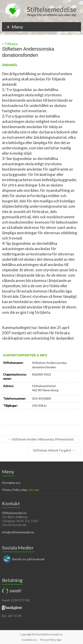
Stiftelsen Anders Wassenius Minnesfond (41, 439)
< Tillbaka (10, 44)
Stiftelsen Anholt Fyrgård (54, 450)
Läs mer (34, 490)
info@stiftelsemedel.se (18, 532)
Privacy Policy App (15, 490)
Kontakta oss (11, 483)
